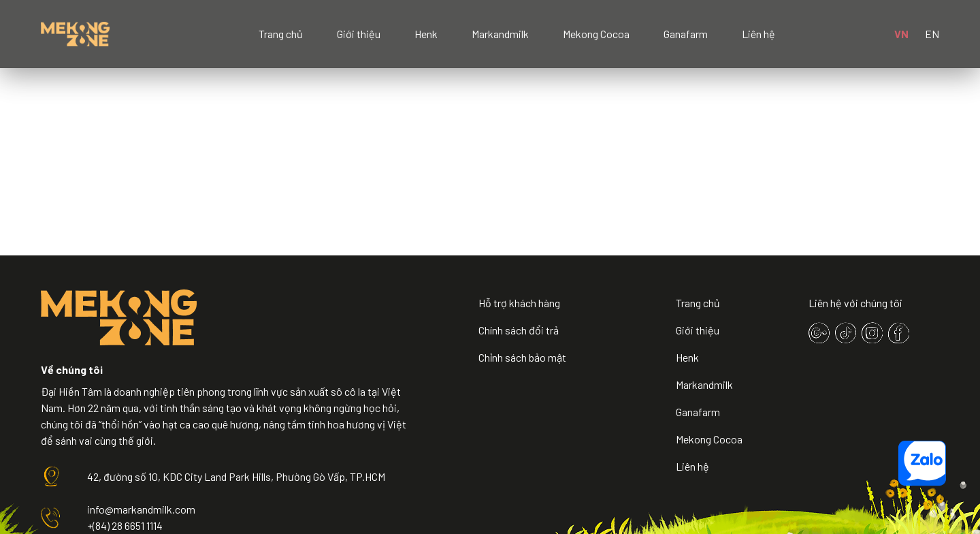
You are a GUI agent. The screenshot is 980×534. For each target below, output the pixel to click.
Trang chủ (281, 34)
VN (901, 34)
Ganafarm (686, 34)
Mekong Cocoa (596, 34)
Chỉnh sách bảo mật (522, 357)
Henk (426, 34)
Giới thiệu (359, 34)
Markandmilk (500, 34)
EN (932, 34)
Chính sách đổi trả (519, 330)
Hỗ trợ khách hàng (519, 303)
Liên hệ (758, 34)
